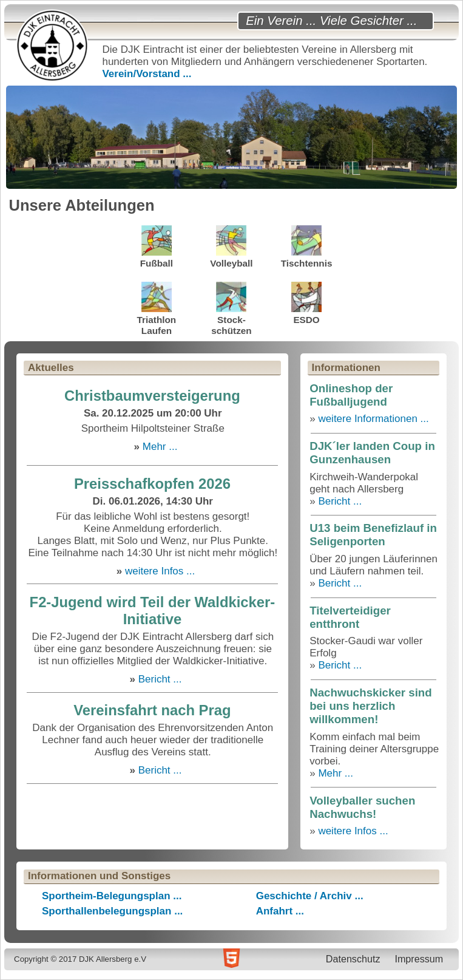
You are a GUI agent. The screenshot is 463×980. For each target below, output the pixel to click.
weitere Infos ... (160, 571)
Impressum (419, 959)
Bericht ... (160, 679)
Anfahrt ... (280, 911)
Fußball (157, 247)
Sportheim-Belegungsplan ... (112, 896)
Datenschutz (353, 959)
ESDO (306, 303)
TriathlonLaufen (157, 309)
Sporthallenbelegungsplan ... (112, 911)
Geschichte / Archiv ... (310, 896)
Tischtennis (307, 247)
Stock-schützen (231, 309)
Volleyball (231, 247)
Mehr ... (160, 447)
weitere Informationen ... (373, 419)
